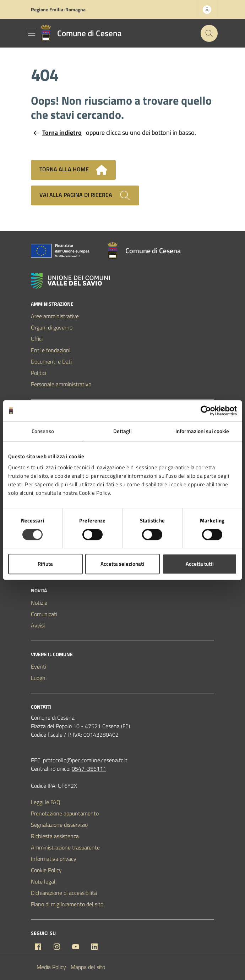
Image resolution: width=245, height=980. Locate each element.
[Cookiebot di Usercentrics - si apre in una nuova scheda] (206, 411)
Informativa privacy (54, 859)
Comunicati (44, 614)
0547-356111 (89, 769)
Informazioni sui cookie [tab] (202, 431)
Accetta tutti (200, 564)
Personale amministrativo (61, 384)
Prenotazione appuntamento (65, 813)
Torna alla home (73, 170)
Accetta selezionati (122, 564)
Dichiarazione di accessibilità (64, 893)
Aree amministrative (55, 316)
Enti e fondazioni (51, 350)
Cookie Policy (46, 870)
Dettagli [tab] (123, 431)
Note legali (44, 881)
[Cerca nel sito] (209, 33)
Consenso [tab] (43, 431)
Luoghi (39, 678)
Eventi (39, 666)
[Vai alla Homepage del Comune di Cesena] (80, 33)
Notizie (39, 603)
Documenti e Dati (51, 361)
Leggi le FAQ (46, 802)
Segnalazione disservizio (59, 825)
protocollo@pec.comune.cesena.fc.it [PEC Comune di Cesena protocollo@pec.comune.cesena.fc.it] (85, 760)
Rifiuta (45, 564)
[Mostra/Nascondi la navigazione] (32, 33)
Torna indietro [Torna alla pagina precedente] (58, 132)
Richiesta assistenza (55, 836)
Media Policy (51, 967)
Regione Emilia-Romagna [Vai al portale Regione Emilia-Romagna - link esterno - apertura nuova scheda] (58, 9)
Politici (39, 373)
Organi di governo (52, 327)
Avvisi (38, 625)
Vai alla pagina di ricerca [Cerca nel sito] (85, 195)
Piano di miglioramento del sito (67, 904)
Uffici (37, 339)
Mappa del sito (88, 967)
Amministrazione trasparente (65, 847)
